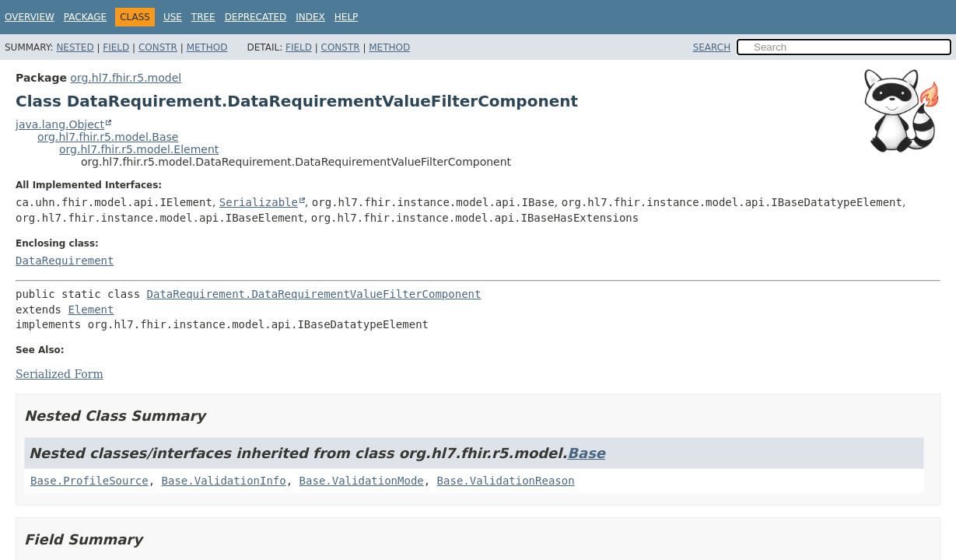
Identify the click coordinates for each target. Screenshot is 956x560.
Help (347, 17)
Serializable (259, 202)
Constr (158, 47)
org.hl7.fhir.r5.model (126, 78)
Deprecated (256, 17)
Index (310, 17)
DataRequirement (65, 261)
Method (207, 47)
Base (586, 453)
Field (116, 47)
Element (91, 310)
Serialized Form (60, 374)
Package (85, 17)
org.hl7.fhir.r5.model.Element (139, 149)
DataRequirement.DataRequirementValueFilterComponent (314, 294)
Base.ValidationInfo (224, 481)
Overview (30, 17)
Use (173, 17)
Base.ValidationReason (506, 481)
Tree (203, 17)
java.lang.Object (60, 124)
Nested (75, 47)
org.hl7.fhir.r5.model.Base (108, 137)
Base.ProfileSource (89, 481)
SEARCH (712, 47)
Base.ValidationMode (362, 481)
